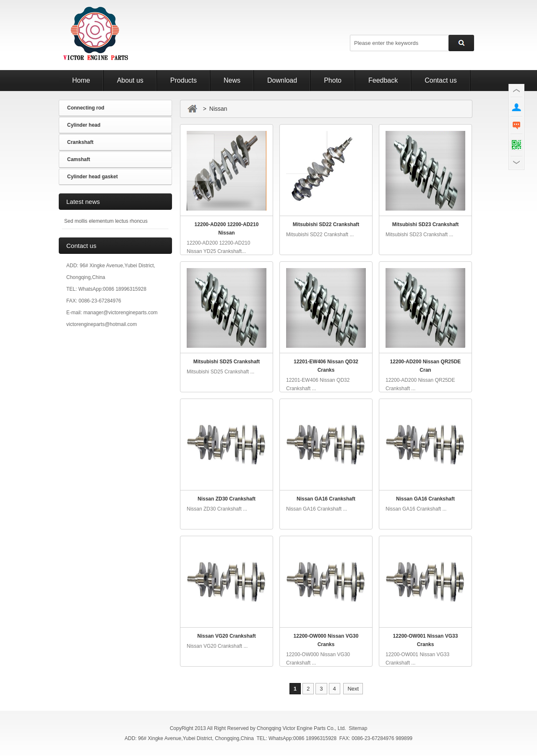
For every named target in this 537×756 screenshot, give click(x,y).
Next (353, 689)
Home (81, 80)
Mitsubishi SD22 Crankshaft (326, 224)
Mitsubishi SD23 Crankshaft (426, 224)
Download (282, 80)
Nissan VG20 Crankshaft (226, 636)
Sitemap (358, 728)
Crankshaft (80, 142)
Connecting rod (86, 108)
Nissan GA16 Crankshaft (326, 499)
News (232, 80)
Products (184, 80)
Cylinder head (84, 125)
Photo (333, 80)
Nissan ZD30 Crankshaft (227, 499)
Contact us (441, 80)
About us (130, 80)
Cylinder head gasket (93, 177)
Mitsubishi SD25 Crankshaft (227, 362)
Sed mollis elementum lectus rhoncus (106, 221)
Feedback (383, 80)
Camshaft (79, 159)
